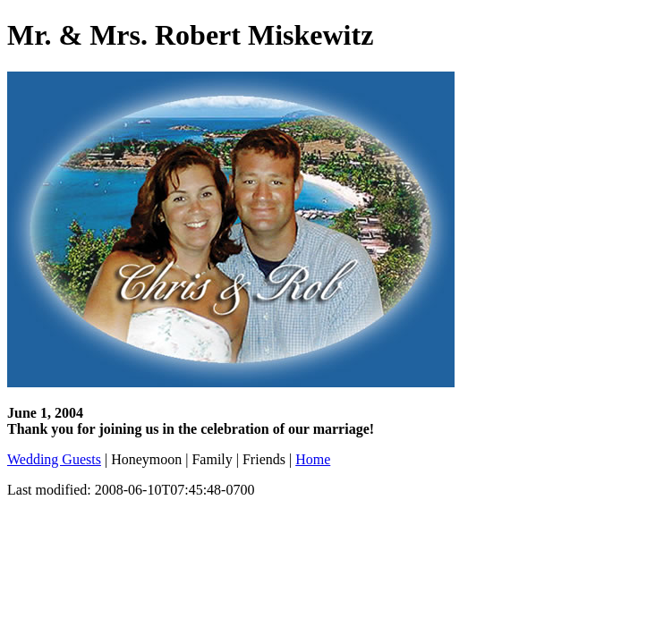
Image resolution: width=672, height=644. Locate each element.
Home (313, 459)
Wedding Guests (54, 459)
